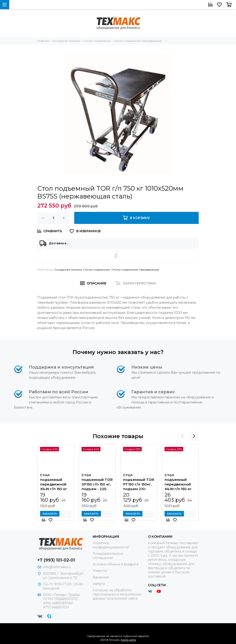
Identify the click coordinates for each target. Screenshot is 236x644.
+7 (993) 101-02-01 (56, 560)
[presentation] (183, 436)
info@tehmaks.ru (57, 567)
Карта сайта (128, 640)
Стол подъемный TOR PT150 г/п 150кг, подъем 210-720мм (139, 482)
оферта (99, 584)
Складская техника (68, 270)
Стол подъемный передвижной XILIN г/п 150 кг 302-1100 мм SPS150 (178, 482)
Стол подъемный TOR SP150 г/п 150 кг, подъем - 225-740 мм (97, 482)
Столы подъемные (97, 270)
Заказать (50, 514)
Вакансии (101, 577)
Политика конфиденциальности (111, 545)
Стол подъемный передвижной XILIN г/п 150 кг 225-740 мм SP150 (54, 482)
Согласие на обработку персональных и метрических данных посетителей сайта (117, 594)
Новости (100, 571)
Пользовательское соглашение (108, 556)
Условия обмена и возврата (116, 564)
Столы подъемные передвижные (135, 270)
